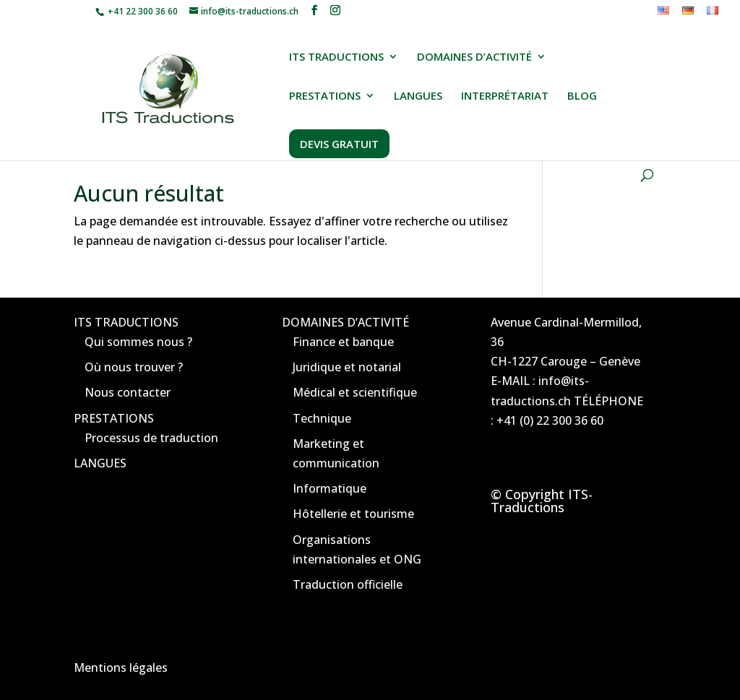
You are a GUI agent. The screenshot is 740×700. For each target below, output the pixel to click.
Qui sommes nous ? (138, 342)
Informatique (330, 488)
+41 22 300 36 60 (142, 11)
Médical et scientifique (355, 392)
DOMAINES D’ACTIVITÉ (474, 57)
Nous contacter (128, 392)
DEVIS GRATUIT (339, 144)
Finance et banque (343, 342)
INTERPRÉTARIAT (505, 96)
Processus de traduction (151, 438)
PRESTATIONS (325, 96)
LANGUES (418, 96)
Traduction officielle (348, 584)
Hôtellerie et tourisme (353, 514)
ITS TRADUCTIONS (336, 57)
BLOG (582, 96)
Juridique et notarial (347, 367)
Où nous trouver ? (134, 367)
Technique (322, 418)
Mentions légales (121, 667)
